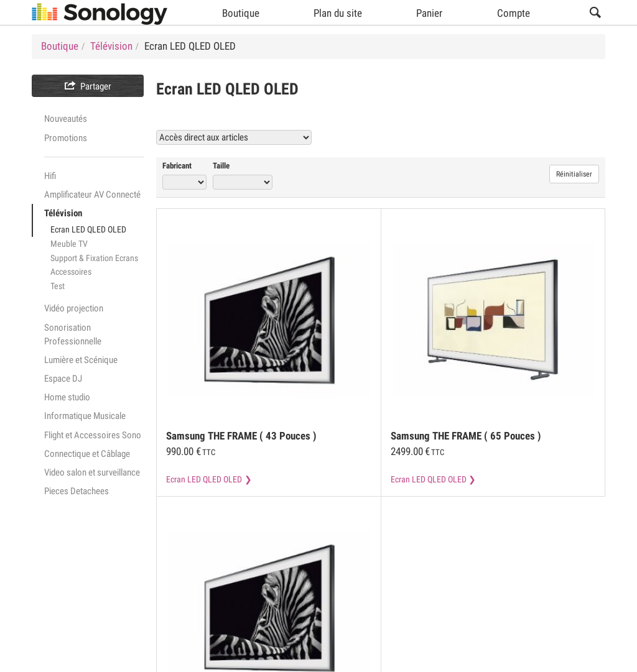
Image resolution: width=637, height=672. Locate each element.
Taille (221, 166)
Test (58, 286)
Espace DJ (63, 379)
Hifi (50, 176)
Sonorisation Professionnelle (73, 334)
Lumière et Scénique (81, 360)
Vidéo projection (74, 308)
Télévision (63, 213)
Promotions (66, 138)
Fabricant (177, 166)
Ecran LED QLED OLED (88, 229)
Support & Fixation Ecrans (94, 258)
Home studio (67, 397)
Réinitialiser (574, 174)
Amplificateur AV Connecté (92, 195)
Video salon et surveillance (92, 472)
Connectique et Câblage (87, 454)
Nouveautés (66, 119)
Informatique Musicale (85, 416)
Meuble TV (69, 244)
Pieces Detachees (77, 491)
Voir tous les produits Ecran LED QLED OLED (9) (495, 137)
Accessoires (71, 272)
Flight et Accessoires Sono (93, 435)
